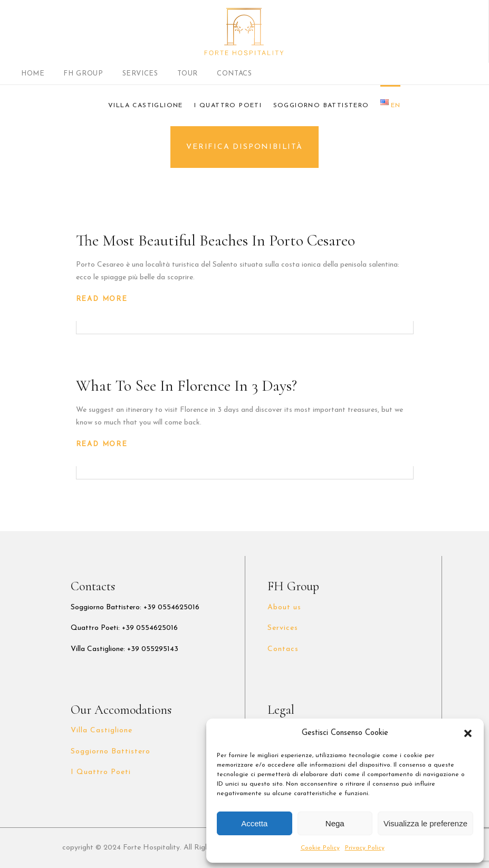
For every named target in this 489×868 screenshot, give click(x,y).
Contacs (283, 649)
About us (284, 607)
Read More (102, 299)
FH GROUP (83, 74)
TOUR (188, 74)
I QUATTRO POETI (228, 106)
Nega (335, 823)
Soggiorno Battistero (111, 752)
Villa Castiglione (102, 730)
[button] (468, 733)
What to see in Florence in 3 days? (186, 386)
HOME (33, 74)
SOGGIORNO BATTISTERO (321, 106)
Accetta (254, 823)
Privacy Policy (365, 848)
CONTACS (234, 74)
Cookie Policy (320, 848)
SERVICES (140, 74)
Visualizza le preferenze (425, 823)
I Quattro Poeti (101, 772)
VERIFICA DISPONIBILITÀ (244, 147)
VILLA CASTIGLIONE (146, 106)
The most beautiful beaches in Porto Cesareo (215, 240)
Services (283, 628)
